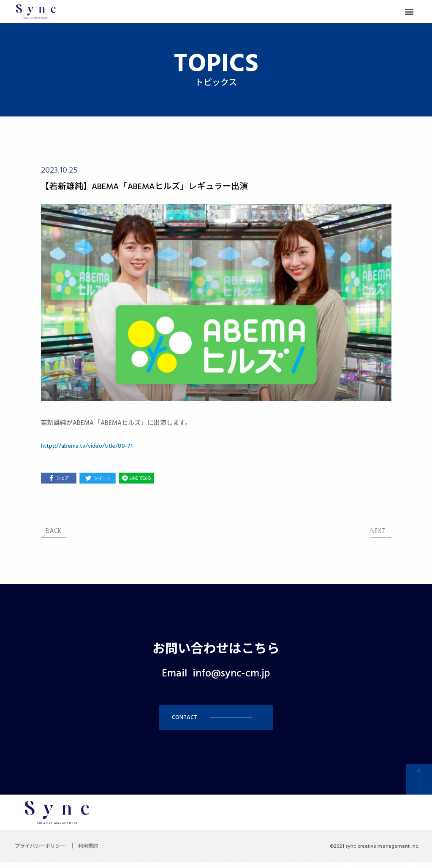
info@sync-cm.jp (232, 674)
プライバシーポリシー (42, 852)
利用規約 (95, 852)
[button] (409, 12)
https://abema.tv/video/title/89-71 (92, 446)
